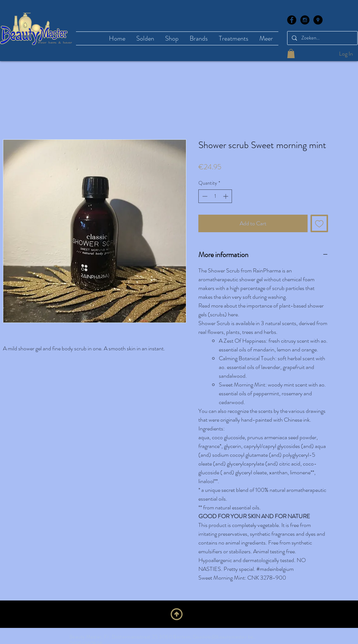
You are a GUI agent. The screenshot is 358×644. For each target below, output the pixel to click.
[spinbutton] (215, 196)
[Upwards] (177, 614)
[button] (291, 54)
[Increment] (226, 196)
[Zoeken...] (322, 38)
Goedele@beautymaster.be (223, 637)
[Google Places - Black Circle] (318, 20)
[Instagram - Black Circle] (305, 20)
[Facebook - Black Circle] (292, 20)
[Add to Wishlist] (319, 223)
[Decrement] (204, 196)
